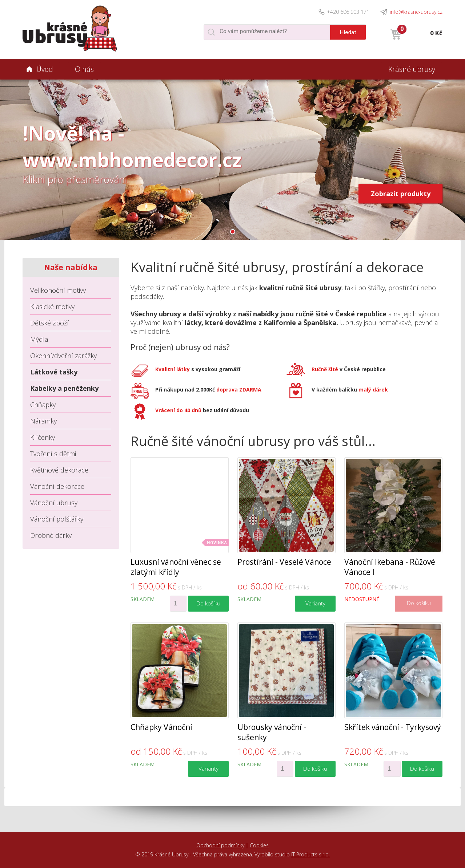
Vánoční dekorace (57, 486)
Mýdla (39, 339)
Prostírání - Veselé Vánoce (284, 562)
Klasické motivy (52, 307)
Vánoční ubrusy (54, 503)
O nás (84, 69)
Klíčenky (43, 437)
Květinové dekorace (59, 470)
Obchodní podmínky (220, 845)
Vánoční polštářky (57, 519)
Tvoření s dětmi (53, 454)
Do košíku (208, 603)
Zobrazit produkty (401, 194)
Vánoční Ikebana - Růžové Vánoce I (390, 567)
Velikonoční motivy (58, 290)
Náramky (43, 421)
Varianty (315, 603)
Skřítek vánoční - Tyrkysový (393, 727)
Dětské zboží (49, 323)
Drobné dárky (51, 535)
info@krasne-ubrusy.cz (416, 12)
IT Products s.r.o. (310, 854)
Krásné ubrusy (412, 69)
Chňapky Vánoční (161, 727)
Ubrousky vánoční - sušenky (272, 732)
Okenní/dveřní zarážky (63, 356)
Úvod (45, 69)
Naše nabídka (71, 267)
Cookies (259, 845)
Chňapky (43, 405)
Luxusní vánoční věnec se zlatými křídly (176, 567)
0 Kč (436, 33)
